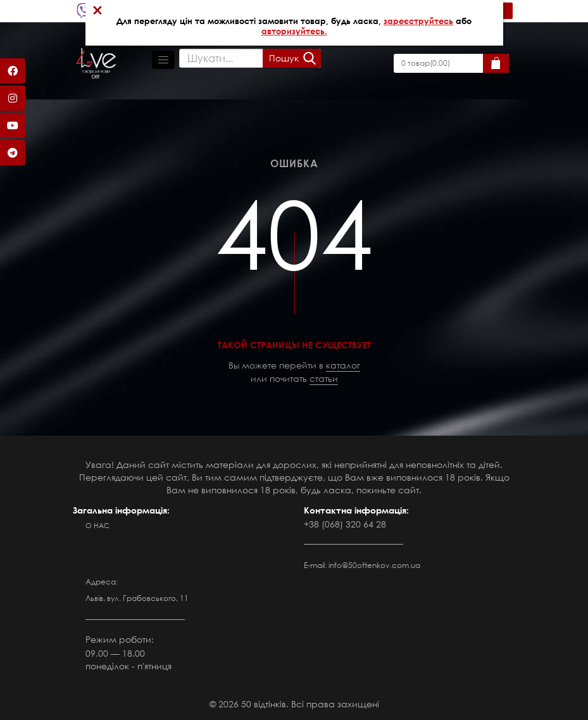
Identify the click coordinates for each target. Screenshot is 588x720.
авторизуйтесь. (294, 31)
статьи (324, 378)
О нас (97, 526)
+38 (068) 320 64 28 (345, 524)
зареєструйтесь (418, 21)
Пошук (284, 58)
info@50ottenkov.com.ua (374, 565)
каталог (343, 365)
